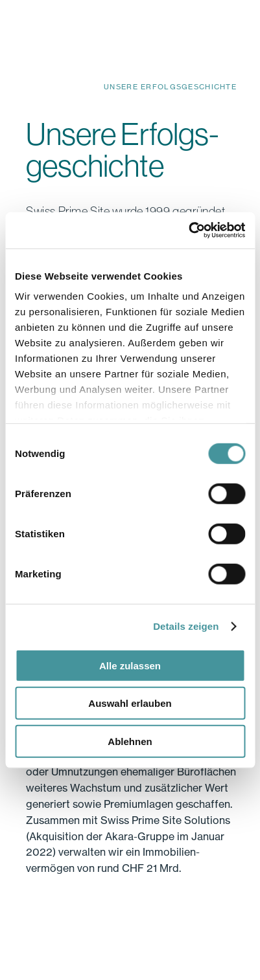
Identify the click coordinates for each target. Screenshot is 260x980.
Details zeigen (186, 626)
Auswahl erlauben (130, 703)
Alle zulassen (130, 665)
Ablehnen (130, 741)
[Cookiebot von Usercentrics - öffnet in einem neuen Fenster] (188, 230)
